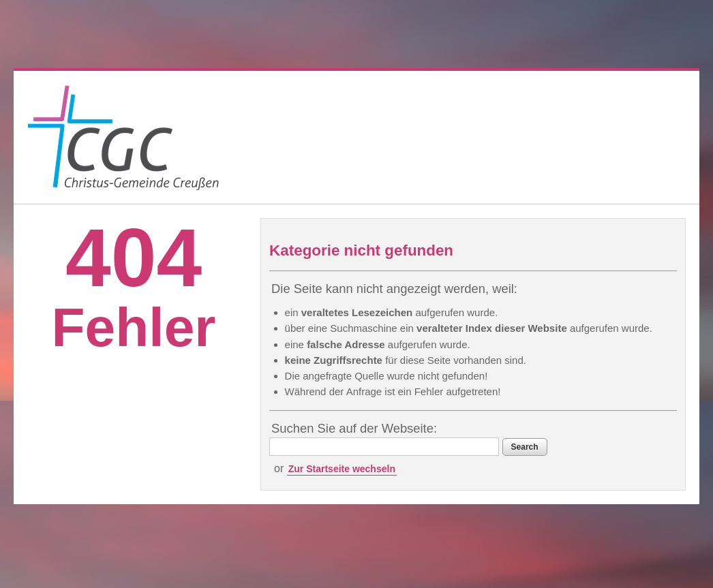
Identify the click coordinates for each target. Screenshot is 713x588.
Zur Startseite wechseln (342, 469)
